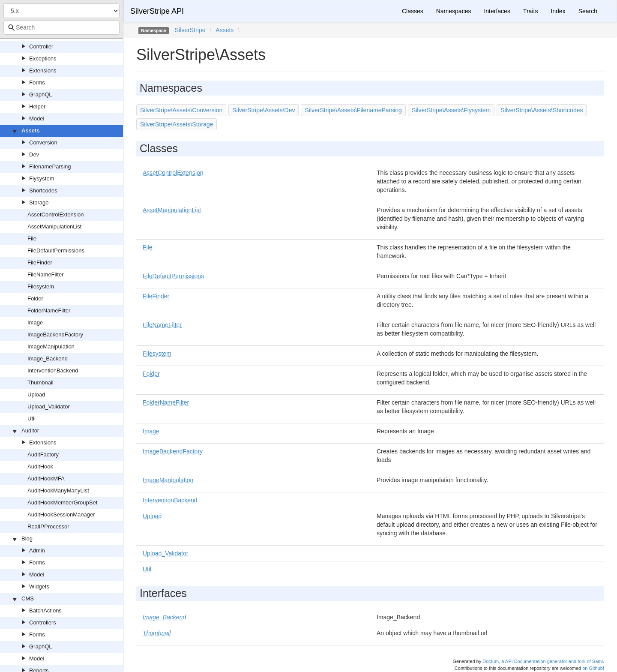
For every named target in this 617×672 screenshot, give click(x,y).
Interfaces (497, 11)
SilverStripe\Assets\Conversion (181, 110)
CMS (28, 598)
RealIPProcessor (48, 526)
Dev (34, 154)
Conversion (43, 142)
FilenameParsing (50, 166)
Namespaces (454, 11)
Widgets (39, 586)
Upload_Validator (49, 406)
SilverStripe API (157, 11)
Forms (37, 82)
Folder (35, 298)
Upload (36, 394)
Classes (413, 11)
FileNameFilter (46, 274)
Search (588, 11)
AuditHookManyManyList (58, 490)
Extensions (43, 70)
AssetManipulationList (54, 226)
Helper (37, 106)
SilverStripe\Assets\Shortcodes (542, 110)
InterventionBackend (53, 370)
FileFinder (40, 262)
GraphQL (40, 94)
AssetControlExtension (56, 214)
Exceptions (43, 58)
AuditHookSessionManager (61, 514)
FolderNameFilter (49, 310)
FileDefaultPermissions (56, 250)
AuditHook (40, 466)
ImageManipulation (51, 346)
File (32, 238)
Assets (31, 130)
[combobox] (61, 27)
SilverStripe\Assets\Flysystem (451, 110)
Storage (39, 202)
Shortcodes (43, 190)
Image (35, 322)
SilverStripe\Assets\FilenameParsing (353, 110)
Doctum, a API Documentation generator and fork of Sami (543, 661)
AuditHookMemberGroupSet (62, 502)
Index (558, 11)
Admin (37, 550)
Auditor (30, 430)
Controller (41, 46)
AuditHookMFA (46, 478)
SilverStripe (190, 30)
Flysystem (42, 178)
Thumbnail (40, 382)
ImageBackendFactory (55, 334)
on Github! (593, 668)
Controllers (43, 622)
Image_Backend (48, 358)
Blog (27, 538)
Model (37, 118)
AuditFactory (43, 454)
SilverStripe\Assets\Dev (264, 110)
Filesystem (41, 286)
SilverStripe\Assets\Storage (177, 124)
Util (31, 418)
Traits (530, 11)
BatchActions (45, 610)
